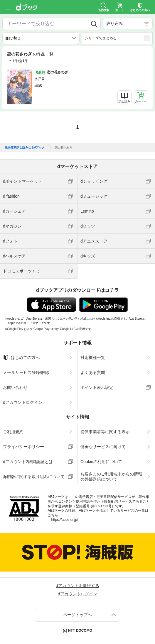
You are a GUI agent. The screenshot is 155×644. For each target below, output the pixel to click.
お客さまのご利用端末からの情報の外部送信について (111, 477)
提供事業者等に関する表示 (105, 432)
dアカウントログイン (23, 402)
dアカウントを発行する (77, 586)
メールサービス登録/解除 (26, 372)
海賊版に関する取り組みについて (34, 477)
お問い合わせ (15, 387)
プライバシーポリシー (23, 447)
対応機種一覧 (93, 357)
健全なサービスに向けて (103, 447)
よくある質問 (93, 372)
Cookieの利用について (101, 462)
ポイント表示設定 (97, 387)
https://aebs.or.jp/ (64, 520)
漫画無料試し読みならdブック (25, 148)
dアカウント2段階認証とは (28, 462)
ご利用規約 (13, 432)
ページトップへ (77, 615)
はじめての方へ (21, 357)
